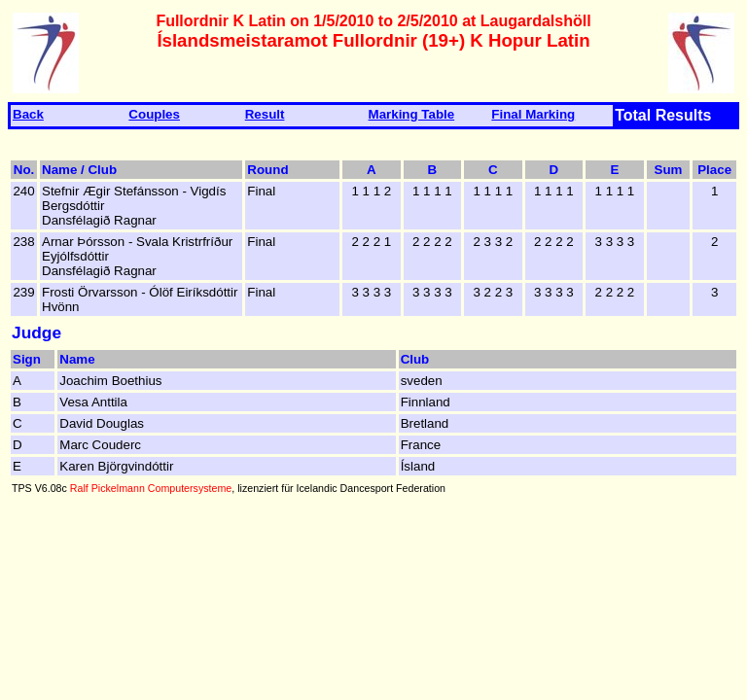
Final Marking (533, 114)
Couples (154, 114)
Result (265, 114)
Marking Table (412, 114)
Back (28, 114)
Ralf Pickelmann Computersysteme (151, 488)
